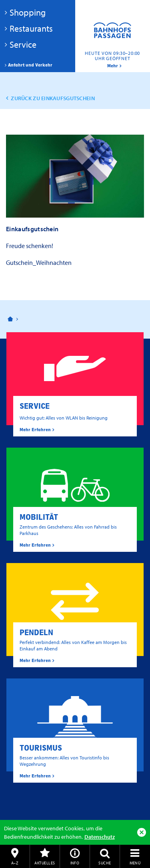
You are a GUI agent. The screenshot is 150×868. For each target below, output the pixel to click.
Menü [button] (135, 863)
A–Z (15, 863)
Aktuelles (45, 863)
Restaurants (31, 28)
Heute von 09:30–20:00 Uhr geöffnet (112, 56)
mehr (113, 66)
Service (23, 44)
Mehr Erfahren (35, 430)
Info (75, 863)
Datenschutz (100, 837)
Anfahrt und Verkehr (30, 65)
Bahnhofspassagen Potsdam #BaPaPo (113, 36)
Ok (142, 832)
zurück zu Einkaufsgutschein (53, 98)
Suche (105, 863)
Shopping (28, 12)
